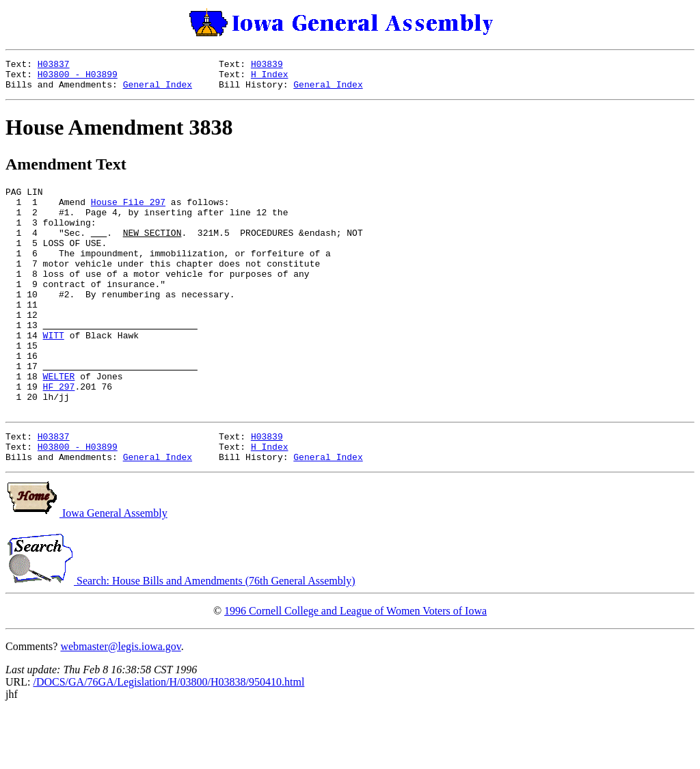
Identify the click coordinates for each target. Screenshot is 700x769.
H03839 (267, 66)
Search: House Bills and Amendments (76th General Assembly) (180, 638)
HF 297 (59, 433)
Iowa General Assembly (86, 570)
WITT (54, 372)
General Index (158, 90)
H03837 (54, 66)
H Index (270, 78)
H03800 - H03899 (78, 78)
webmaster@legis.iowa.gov (120, 704)
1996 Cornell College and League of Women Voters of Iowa (355, 668)
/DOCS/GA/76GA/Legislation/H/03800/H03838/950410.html (169, 739)
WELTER (59, 421)
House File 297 (128, 212)
